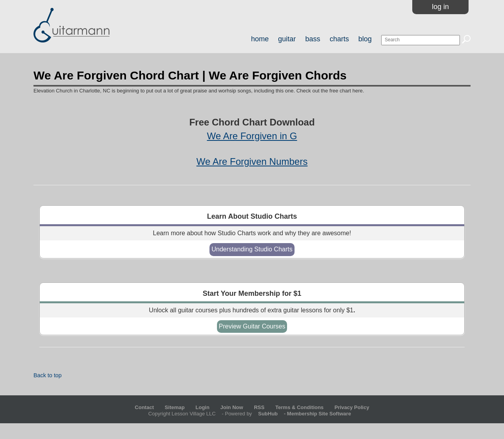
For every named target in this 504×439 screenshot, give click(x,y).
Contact (144, 407)
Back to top (48, 375)
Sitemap (175, 407)
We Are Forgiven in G (252, 136)
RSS (259, 407)
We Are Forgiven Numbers (252, 161)
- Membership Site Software (302, 414)
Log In (440, 7)
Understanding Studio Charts (252, 249)
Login (203, 407)
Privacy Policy (352, 407)
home (260, 39)
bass (313, 39)
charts (339, 39)
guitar (287, 39)
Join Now (233, 407)
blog (365, 39)
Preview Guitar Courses (252, 326)
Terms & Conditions (299, 407)
